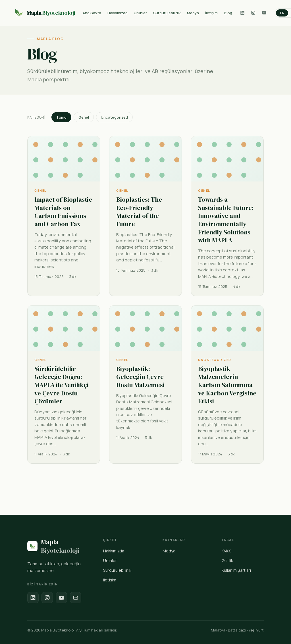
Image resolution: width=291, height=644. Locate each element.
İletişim (110, 580)
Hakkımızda (114, 551)
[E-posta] (76, 598)
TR (282, 13)
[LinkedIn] (242, 13)
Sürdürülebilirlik (117, 570)
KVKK (226, 551)
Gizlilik (227, 561)
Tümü (61, 117)
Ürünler (110, 561)
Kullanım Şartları (236, 570)
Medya (169, 551)
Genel (84, 117)
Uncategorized (114, 117)
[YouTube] (264, 13)
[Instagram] (253, 13)
